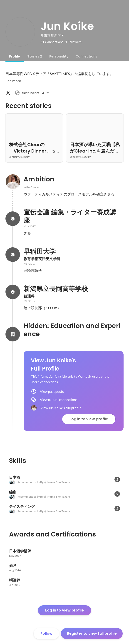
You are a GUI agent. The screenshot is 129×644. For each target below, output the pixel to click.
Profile (15, 56)
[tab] (15, 56)
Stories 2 (35, 56)
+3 (32, 93)
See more (13, 81)
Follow (46, 633)
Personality (59, 56)
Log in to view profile (89, 419)
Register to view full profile (92, 633)
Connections (86, 56)
